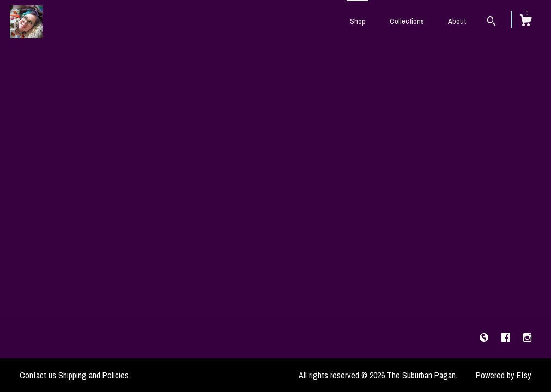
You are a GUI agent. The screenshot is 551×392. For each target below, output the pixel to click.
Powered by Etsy (504, 375)
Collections (407, 21)
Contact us (38, 375)
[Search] (491, 22)
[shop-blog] (485, 338)
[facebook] (507, 338)
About (457, 21)
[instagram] (527, 338)
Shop (358, 21)
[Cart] (525, 22)
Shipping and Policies (93, 375)
